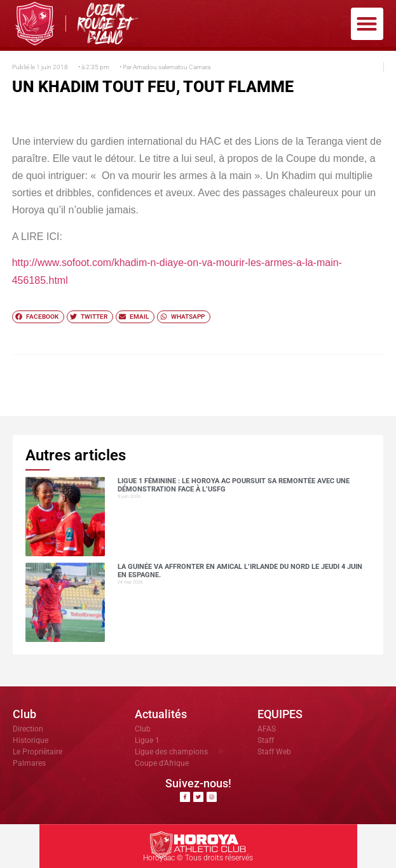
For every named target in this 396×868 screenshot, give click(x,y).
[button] (367, 24)
